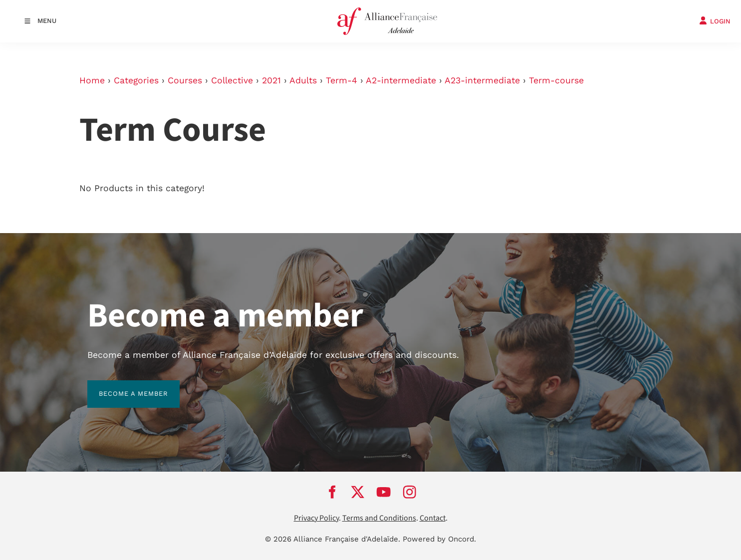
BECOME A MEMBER (122, 386)
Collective (232, 80)
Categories (136, 80)
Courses (185, 80)
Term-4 (342, 80)
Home (92, 80)
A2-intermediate (401, 80)
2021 (271, 80)
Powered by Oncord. (439, 539)
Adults (303, 80)
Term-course (556, 80)
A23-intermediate (482, 80)
